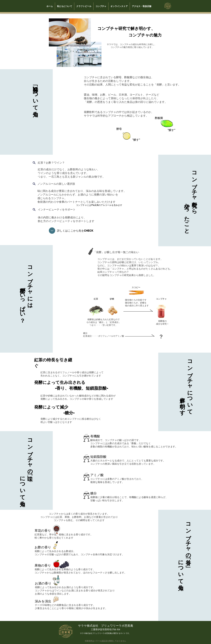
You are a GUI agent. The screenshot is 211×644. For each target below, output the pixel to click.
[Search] (34, 163)
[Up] (52, 231)
